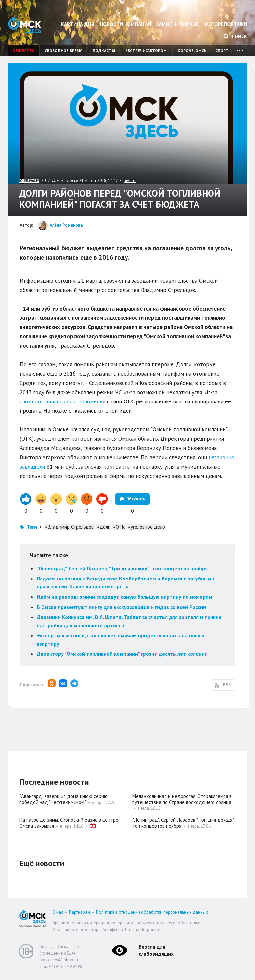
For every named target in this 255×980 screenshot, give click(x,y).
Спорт (222, 51)
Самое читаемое (177, 24)
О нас (58, 912)
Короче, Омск (192, 51)
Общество (23, 51)
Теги (32, 527)
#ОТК (119, 527)
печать (130, 180)
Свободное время (64, 51)
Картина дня (78, 24)
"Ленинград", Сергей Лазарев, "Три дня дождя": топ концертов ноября (122, 568)
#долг (103, 527)
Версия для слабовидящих (156, 950)
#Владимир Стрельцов (69, 527)
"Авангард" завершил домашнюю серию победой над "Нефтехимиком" (63, 799)
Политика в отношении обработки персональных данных (152, 912)
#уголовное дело (147, 527)
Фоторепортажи (225, 24)
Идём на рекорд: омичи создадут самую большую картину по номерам (124, 597)
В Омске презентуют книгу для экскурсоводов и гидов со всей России (121, 607)
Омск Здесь (25, 25)
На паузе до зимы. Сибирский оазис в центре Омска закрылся (69, 823)
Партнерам (80, 912)
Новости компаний (125, 24)
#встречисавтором (146, 51)
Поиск (235, 36)
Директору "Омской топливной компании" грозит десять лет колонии (122, 654)
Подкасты (104, 51)
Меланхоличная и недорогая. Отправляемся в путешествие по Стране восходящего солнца (182, 799)
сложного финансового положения (62, 401)
